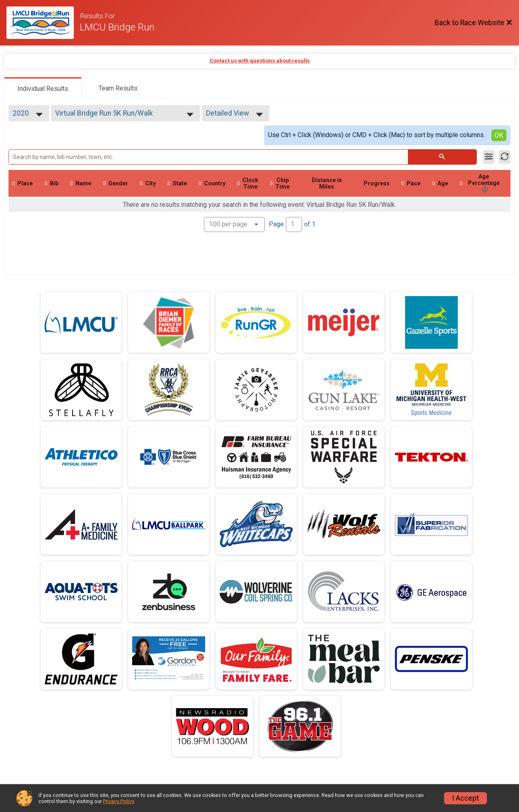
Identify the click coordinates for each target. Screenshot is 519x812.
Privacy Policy (118, 801)
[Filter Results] (489, 157)
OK (499, 135)
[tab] (43, 88)
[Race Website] (43, 23)
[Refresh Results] (505, 157)
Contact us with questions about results (260, 61)
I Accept (465, 798)
